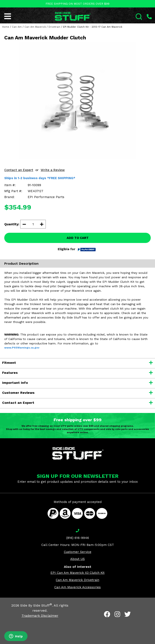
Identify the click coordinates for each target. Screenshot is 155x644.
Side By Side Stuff (36, 605)
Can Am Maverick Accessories (77, 587)
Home (6, 27)
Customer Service (78, 552)
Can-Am (17, 27)
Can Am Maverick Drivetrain (77, 580)
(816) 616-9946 (78, 538)
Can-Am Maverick (35, 27)
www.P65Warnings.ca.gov (22, 348)
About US (77, 559)
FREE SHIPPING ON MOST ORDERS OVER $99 (77, 4)
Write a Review (53, 170)
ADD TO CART (78, 238)
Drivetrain (54, 27)
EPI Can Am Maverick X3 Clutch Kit (77, 573)
